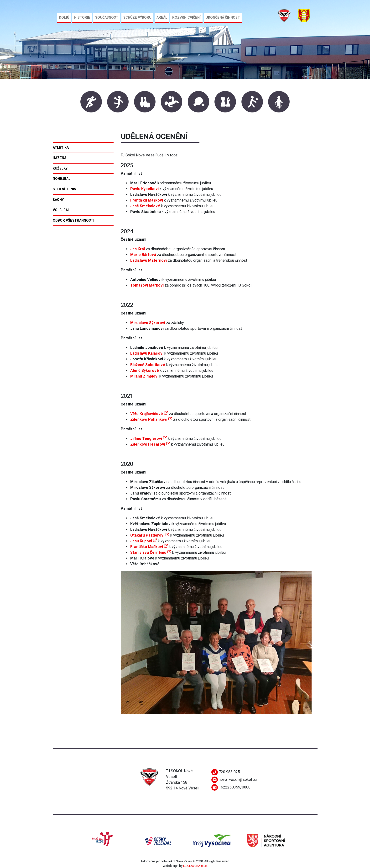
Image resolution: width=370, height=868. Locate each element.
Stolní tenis (64, 189)
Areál (162, 18)
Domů (64, 18)
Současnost (107, 18)
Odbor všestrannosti (73, 221)
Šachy (58, 200)
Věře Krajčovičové (149, 414)
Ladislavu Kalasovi (147, 353)
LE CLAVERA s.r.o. (195, 866)
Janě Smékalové (145, 206)
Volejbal (61, 210)
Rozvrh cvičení (186, 18)
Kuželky (60, 168)
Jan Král (138, 249)
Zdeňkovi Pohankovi (151, 419)
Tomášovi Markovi (147, 285)
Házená (60, 158)
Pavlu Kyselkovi (144, 189)
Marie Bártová (143, 255)
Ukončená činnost (223, 18)
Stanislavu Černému (151, 552)
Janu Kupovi (144, 541)
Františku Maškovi (149, 547)
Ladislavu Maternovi (149, 260)
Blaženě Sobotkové (148, 365)
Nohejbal (62, 179)
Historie (82, 18)
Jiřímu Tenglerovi (149, 439)
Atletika (61, 148)
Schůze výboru (137, 18)
